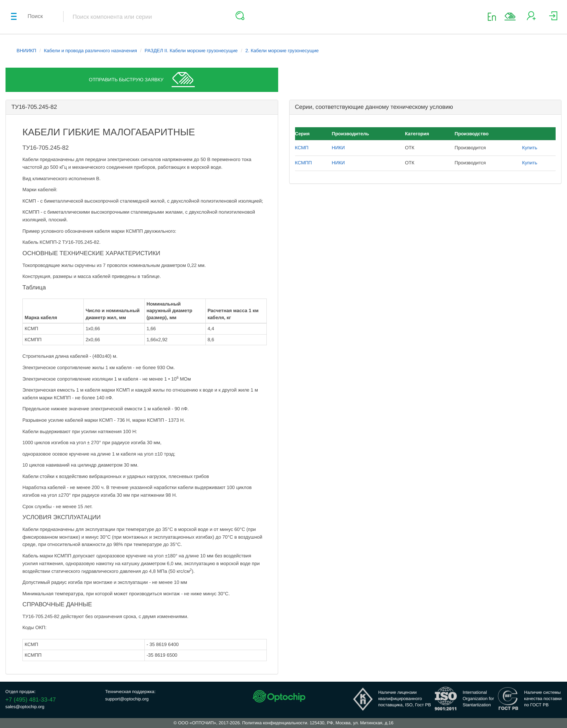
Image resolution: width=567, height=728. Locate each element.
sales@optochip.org (25, 707)
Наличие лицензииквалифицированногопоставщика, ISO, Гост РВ (405, 699)
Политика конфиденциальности (275, 723)
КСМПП (304, 163)
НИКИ (338, 148)
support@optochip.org (127, 699)
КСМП (302, 148)
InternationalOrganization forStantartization (478, 699)
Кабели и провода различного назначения (91, 51)
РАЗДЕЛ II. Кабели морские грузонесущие (191, 51)
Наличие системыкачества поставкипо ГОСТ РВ (543, 699)
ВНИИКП (26, 51)
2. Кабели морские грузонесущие (282, 51)
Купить (530, 148)
